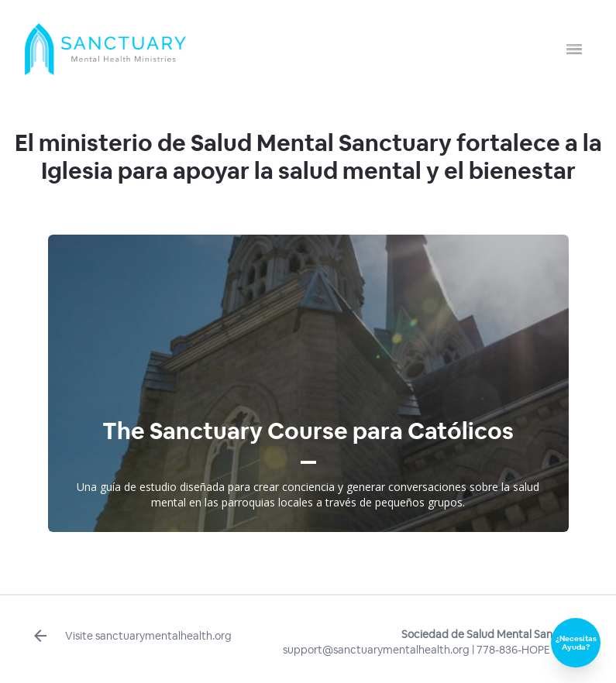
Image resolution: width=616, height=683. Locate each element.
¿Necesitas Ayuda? (576, 643)
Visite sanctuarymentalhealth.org (131, 636)
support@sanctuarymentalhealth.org (376, 650)
